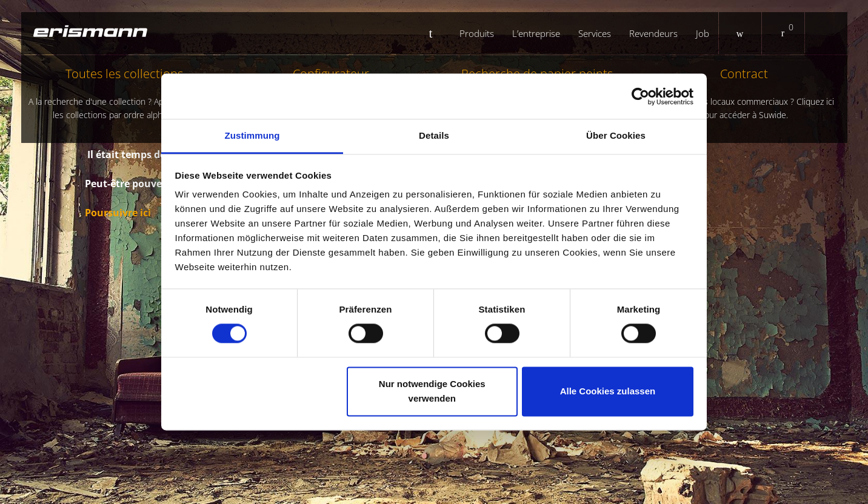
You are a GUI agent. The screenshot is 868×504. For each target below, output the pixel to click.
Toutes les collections (125, 94)
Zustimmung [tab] (252, 135)
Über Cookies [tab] (616, 135)
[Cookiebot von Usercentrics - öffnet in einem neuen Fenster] (640, 96)
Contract (744, 94)
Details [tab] (434, 135)
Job (703, 33)
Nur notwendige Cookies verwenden (432, 391)
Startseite (436, 33)
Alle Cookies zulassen (608, 391)
